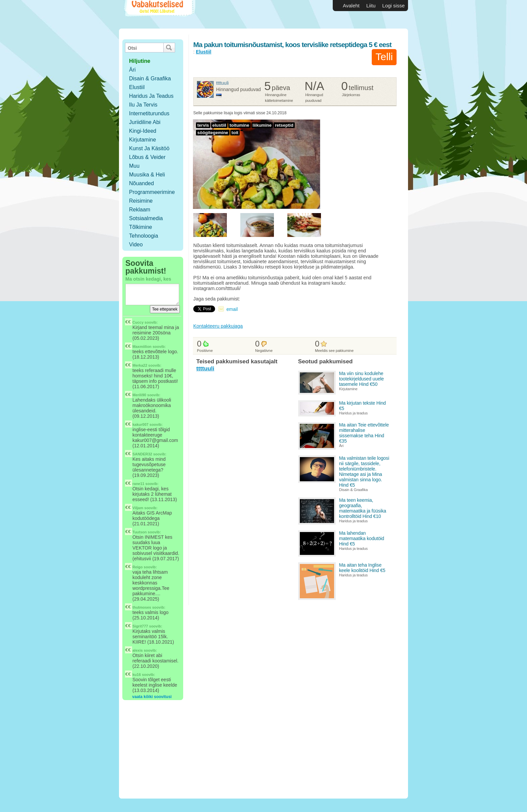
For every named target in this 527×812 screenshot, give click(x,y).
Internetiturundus (149, 113)
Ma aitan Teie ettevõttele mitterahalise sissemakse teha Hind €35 (364, 433)
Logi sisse (393, 6)
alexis (138, 650)
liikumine (262, 125)
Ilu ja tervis (143, 105)
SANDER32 (142, 454)
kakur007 (140, 424)
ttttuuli (222, 83)
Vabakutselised (159, 14)
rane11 (138, 484)
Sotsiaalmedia (146, 218)
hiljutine (140, 61)
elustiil (219, 125)
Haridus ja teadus (151, 96)
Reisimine (141, 201)
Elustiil (137, 87)
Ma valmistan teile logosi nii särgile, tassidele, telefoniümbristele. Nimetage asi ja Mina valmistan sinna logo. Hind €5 (364, 472)
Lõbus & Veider (147, 157)
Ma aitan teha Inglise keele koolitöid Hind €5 (362, 568)
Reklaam (140, 210)
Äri (132, 70)
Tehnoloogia (144, 236)
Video (136, 245)
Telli (384, 57)
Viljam (138, 508)
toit (235, 133)
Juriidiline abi (145, 122)
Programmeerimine (152, 192)
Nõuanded (141, 183)
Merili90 (139, 395)
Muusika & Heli (147, 175)
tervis (203, 125)
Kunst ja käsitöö (149, 148)
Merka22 (140, 365)
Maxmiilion (142, 347)
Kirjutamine (143, 140)
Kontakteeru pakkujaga (218, 326)
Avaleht (351, 6)
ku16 (137, 675)
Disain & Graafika (150, 78)
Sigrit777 (140, 626)
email (232, 309)
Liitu (371, 6)
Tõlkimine (140, 227)
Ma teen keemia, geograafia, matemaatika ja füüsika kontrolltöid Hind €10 (363, 508)
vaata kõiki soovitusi (152, 697)
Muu (134, 166)
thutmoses (142, 607)
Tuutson (140, 532)
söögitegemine (213, 133)
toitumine (239, 125)
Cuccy (138, 322)
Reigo (138, 567)
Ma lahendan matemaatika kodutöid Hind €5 (362, 538)
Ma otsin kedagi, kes (148, 279)
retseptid (284, 125)
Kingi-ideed (143, 131)
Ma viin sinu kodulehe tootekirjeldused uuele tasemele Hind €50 (361, 379)
